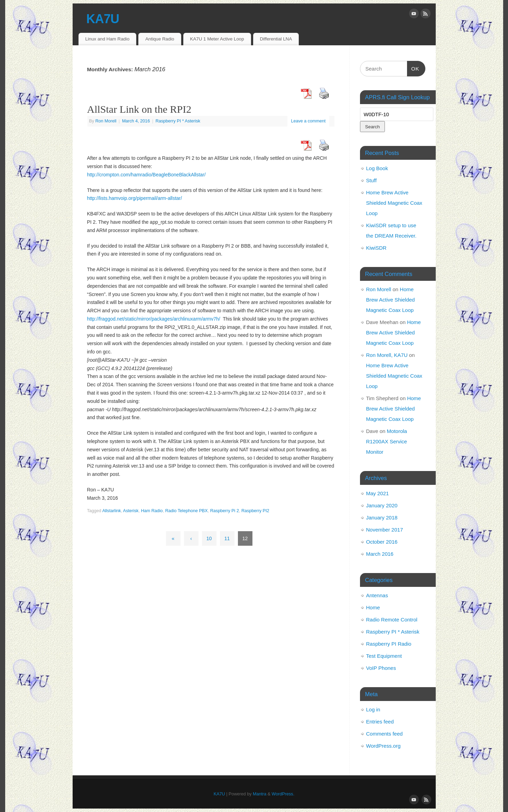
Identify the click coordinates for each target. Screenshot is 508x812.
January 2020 (382, 505)
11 (227, 538)
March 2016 (380, 554)
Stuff (372, 180)
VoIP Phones (381, 668)
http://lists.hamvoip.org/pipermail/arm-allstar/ (135, 198)
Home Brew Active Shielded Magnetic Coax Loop (394, 203)
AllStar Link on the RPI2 (139, 109)
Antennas (377, 595)
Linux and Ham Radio (107, 39)
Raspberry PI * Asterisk (178, 121)
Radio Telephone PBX (187, 511)
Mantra (260, 794)
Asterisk (131, 511)
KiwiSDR (376, 248)
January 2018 (382, 518)
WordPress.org (384, 746)
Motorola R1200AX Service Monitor (387, 441)
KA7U (103, 19)
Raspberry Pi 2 (225, 511)
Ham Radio (152, 511)
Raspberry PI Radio (389, 644)
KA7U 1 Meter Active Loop (217, 39)
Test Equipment (384, 656)
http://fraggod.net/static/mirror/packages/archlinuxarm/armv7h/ (154, 319)
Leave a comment (308, 121)
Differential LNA (276, 39)
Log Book (377, 168)
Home (373, 607)
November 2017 (385, 530)
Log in (373, 709)
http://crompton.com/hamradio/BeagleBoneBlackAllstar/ (146, 175)
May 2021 (378, 493)
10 (209, 538)
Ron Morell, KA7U (387, 355)
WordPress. (283, 794)
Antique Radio (160, 39)
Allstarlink (112, 511)
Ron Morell (106, 121)
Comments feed (385, 734)
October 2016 (382, 542)
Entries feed (380, 722)
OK (413, 68)
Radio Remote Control (392, 620)
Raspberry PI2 (255, 511)
